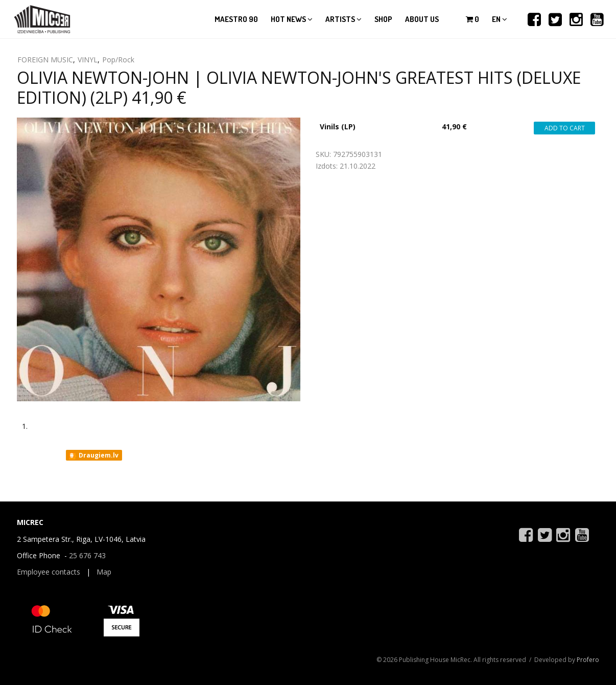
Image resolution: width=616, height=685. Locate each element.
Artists (343, 19)
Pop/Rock (118, 60)
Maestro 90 (236, 19)
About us (422, 19)
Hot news (292, 19)
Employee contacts (49, 572)
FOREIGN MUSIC (45, 60)
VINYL (88, 60)
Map (104, 572)
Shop (383, 19)
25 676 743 (87, 555)
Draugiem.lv (93, 455)
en (500, 19)
